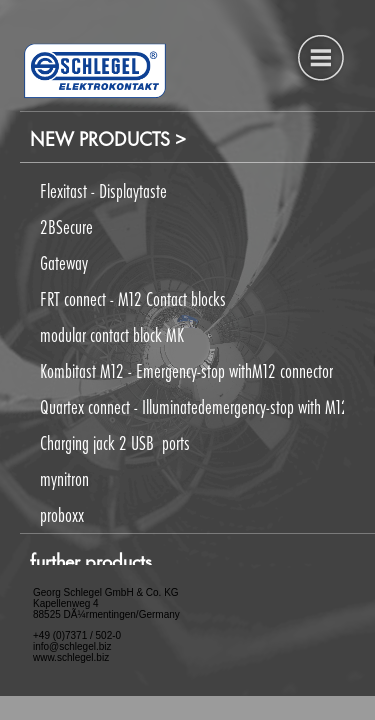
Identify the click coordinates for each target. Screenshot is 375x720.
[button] (182, 369)
